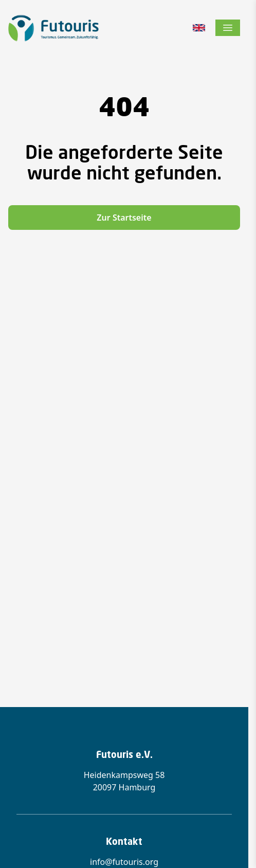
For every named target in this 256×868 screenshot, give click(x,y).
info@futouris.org (124, 862)
